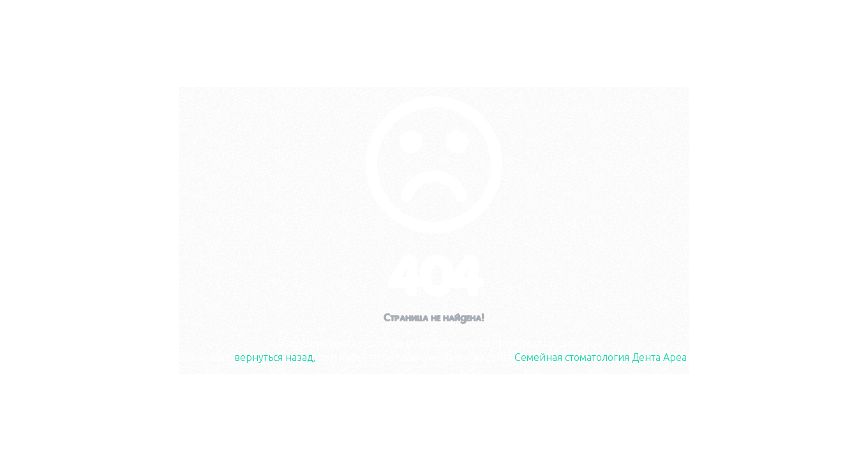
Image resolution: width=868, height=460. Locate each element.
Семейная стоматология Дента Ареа (601, 357)
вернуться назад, (275, 357)
